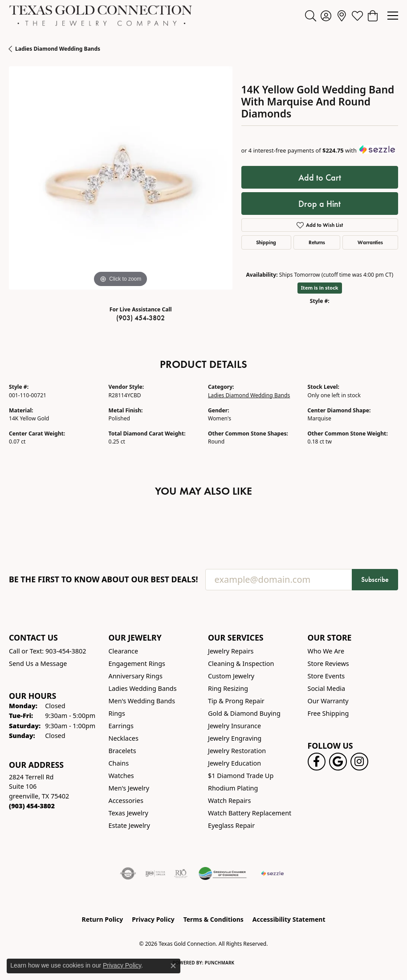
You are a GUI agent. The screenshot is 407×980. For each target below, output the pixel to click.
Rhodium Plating (233, 788)
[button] (311, 16)
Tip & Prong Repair (236, 701)
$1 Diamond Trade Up (241, 776)
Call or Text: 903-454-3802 (48, 651)
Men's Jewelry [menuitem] (129, 788)
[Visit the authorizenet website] (128, 874)
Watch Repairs (229, 801)
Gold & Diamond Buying (244, 713)
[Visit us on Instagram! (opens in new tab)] (359, 762)
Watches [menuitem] (121, 776)
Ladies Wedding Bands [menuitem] (143, 688)
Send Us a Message (38, 663)
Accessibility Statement (289, 919)
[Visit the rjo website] (181, 874)
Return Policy (103, 919)
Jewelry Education (234, 763)
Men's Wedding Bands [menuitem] (142, 701)
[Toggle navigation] (393, 16)
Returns (317, 242)
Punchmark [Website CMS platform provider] (220, 963)
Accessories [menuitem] (126, 801)
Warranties (370, 242)
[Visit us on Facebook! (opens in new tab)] (317, 762)
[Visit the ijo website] (155, 874)
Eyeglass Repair (231, 825)
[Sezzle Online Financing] (272, 874)
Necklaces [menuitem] (124, 738)
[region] (121, 178)
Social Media (327, 688)
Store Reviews (328, 663)
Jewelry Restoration (237, 751)
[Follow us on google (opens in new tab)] (338, 762)
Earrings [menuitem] (121, 726)
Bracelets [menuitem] (122, 751)
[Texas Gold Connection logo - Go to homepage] (101, 16)
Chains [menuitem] (119, 763)
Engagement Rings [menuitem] (137, 663)
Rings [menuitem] (117, 713)
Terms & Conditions (214, 919)
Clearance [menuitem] (124, 651)
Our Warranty (328, 701)
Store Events (326, 676)
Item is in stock (320, 288)
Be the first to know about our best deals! (104, 579)
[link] (342, 16)
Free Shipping (328, 713)
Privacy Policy (153, 919)
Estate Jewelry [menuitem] (129, 825)
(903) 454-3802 (140, 318)
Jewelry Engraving (235, 738)
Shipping (266, 242)
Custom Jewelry (231, 676)
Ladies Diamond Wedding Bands (58, 49)
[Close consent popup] (173, 966)
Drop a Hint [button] (319, 204)
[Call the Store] (32, 806)
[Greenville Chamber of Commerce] (223, 874)
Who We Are (326, 651)
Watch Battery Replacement (250, 813)
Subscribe (375, 579)
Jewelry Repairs (231, 651)
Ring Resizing (228, 688)
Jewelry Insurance (234, 726)
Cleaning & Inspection (241, 663)
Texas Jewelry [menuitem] (128, 813)
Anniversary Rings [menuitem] (136, 676)
